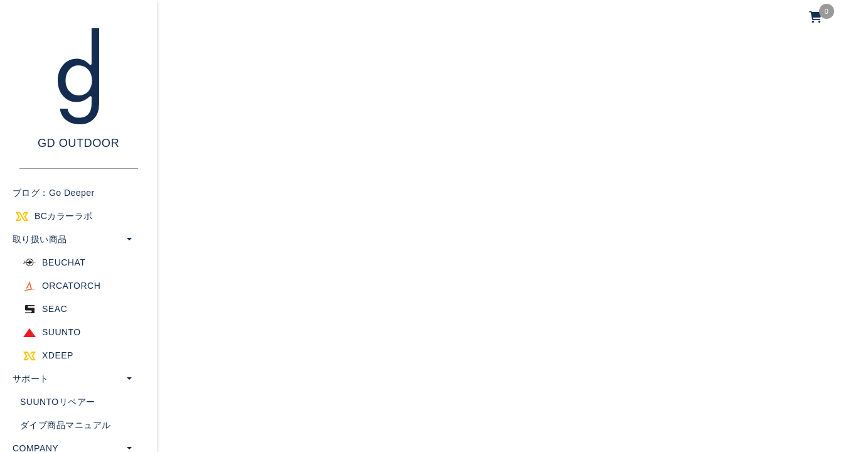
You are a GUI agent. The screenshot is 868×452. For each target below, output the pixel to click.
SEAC (55, 309)
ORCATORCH (71, 286)
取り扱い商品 (40, 239)
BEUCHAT (64, 262)
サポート (31, 379)
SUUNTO (62, 332)
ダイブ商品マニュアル (66, 425)
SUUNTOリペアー (58, 402)
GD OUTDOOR (78, 143)
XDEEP (58, 355)
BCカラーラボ (64, 216)
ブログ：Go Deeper (54, 193)
